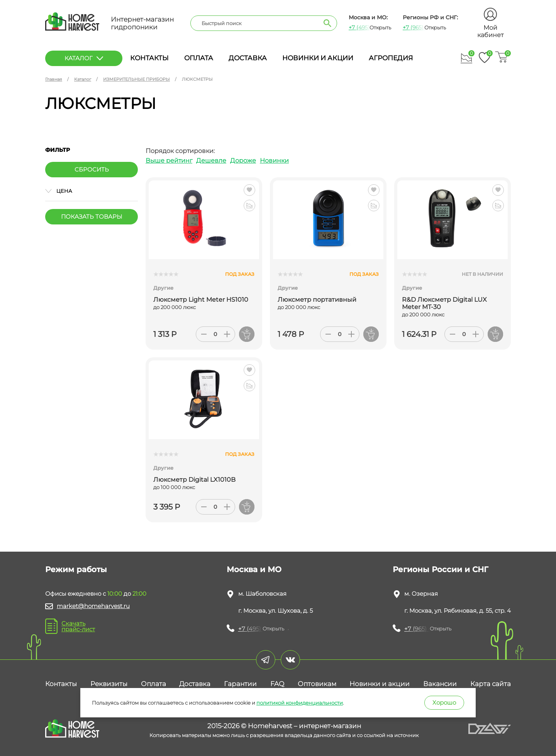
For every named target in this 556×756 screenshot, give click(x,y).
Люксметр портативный (317, 300)
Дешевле (211, 161)
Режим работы (76, 569)
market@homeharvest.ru (93, 606)
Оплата (199, 58)
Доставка (248, 58)
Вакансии (440, 684)
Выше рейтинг (169, 161)
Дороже (243, 161)
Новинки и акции (318, 58)
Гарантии (240, 684)
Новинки (274, 161)
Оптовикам (317, 684)
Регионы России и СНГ (441, 569)
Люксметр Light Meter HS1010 (201, 300)
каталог (84, 58)
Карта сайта (491, 684)
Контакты (149, 58)
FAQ (277, 684)
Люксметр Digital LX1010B (194, 480)
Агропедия (391, 58)
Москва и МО (254, 569)
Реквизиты (109, 684)
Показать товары (92, 217)
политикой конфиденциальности (300, 703)
